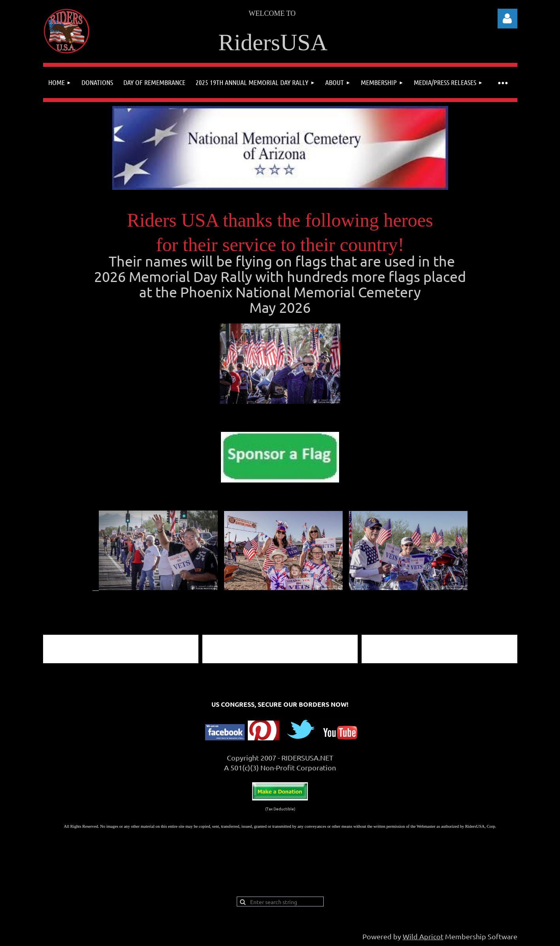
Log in (507, 19)
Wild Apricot (423, 936)
